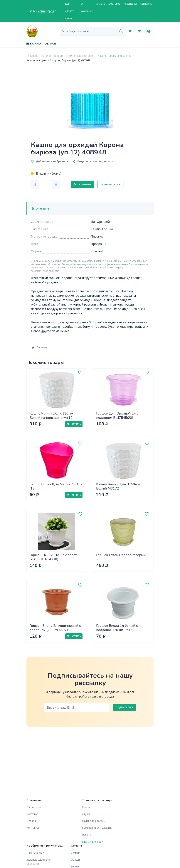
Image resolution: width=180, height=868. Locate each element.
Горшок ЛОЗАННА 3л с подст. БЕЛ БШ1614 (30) (53, 557)
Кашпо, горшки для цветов (115, 56)
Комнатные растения (80, 56)
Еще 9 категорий (92, 842)
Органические (35, 853)
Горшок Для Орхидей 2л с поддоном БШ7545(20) (117, 416)
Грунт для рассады (94, 821)
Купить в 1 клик (111, 184)
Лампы (86, 807)
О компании (87, 7)
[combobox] (88, 31)
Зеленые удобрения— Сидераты (40, 862)
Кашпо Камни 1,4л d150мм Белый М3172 (118, 486)
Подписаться (125, 707)
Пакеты (87, 834)
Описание (40, 209)
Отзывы (40, 347)
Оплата (101, 4)
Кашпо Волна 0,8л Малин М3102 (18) (56, 486)
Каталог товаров (52, 56)
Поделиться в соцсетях (92, 161)
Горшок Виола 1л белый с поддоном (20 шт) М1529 (117, 628)
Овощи (75, 860)
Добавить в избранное (50, 161)
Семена (76, 853)
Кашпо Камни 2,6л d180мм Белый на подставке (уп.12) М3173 (52, 418)
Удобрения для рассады (97, 828)
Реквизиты (130, 4)
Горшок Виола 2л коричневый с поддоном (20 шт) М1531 (55, 628)
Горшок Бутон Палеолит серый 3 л (122, 557)
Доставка (114, 4)
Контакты (146, 4)
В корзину (83, 184)
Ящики (86, 814)
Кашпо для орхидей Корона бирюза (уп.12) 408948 (58, 60)
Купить (74, 424)
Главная (32, 56)
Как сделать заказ (70, 11)
